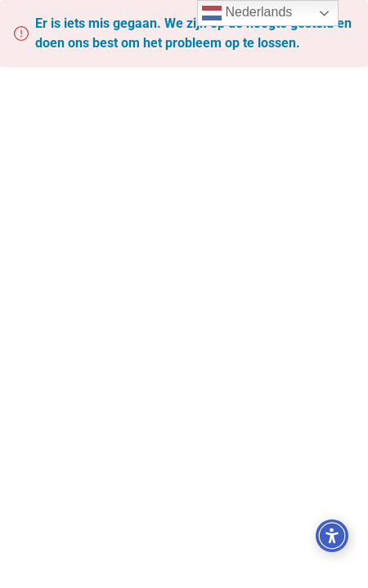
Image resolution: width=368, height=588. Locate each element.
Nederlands (247, 13)
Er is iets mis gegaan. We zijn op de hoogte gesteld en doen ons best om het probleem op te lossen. (193, 33)
